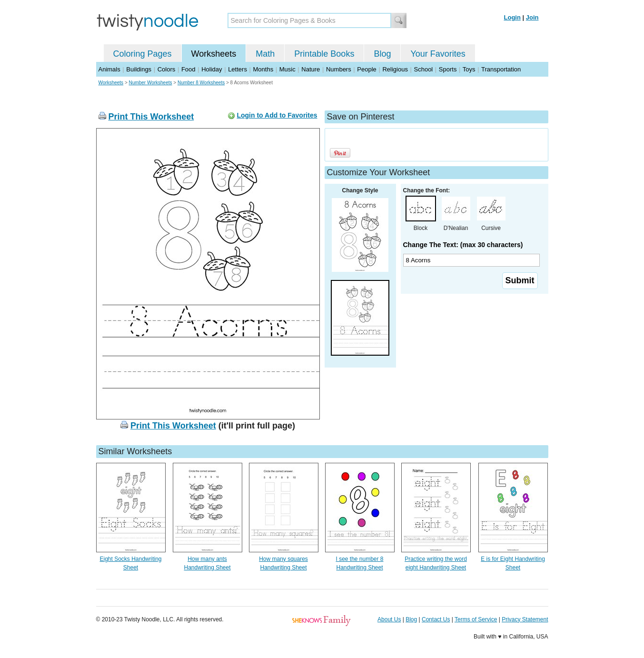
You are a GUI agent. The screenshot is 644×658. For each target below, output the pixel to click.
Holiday (212, 69)
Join (532, 17)
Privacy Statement (525, 619)
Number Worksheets (151, 83)
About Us (389, 619)
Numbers (339, 69)
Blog (382, 54)
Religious (395, 69)
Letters (238, 69)
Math (265, 54)
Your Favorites (438, 54)
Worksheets (214, 54)
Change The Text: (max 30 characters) (463, 245)
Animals (109, 69)
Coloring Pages (143, 54)
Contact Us (436, 619)
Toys (469, 69)
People (367, 69)
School (424, 69)
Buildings (139, 69)
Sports (448, 69)
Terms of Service (476, 619)
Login (512, 17)
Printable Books (324, 54)
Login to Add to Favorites (277, 115)
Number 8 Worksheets (201, 83)
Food (188, 69)
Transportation (501, 69)
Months (263, 69)
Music (287, 69)
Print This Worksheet (151, 117)
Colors (167, 69)
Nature (311, 69)
